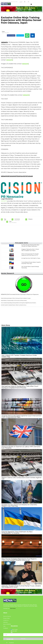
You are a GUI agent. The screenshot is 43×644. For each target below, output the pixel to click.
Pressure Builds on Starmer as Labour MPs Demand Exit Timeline (21, 449)
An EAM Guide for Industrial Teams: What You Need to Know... (14, 307)
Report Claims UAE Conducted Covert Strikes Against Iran (21, 479)
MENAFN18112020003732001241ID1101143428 (17, 179)
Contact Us (6, 620)
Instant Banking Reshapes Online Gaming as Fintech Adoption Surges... (16, 301)
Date (3, 34)
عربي (21, 2)
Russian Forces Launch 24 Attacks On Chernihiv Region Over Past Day (19, 506)
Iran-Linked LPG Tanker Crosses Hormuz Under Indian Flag (19, 358)
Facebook (10, 642)
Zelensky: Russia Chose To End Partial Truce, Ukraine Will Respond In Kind (21, 586)
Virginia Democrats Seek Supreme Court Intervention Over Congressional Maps (21, 418)
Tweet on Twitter (20, 38)
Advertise (5, 622)
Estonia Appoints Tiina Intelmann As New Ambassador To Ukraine (17, 533)
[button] (25, 2)
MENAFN (5, 45)
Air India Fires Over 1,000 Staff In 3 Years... (31, 261)
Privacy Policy (6, 618)
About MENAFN (7, 624)
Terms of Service (7, 616)
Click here (13, 608)
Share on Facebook (11, 38)
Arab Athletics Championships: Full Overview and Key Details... (14, 303)
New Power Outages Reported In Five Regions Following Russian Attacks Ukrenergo (19, 560)
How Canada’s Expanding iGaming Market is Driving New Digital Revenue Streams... (19, 305)
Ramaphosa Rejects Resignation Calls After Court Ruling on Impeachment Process (20, 389)
